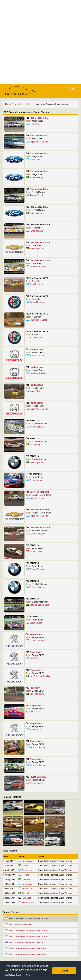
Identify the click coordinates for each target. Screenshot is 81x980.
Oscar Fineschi (36, 783)
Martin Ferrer (35, 712)
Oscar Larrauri (36, 480)
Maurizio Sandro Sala (39, 605)
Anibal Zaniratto (37, 356)
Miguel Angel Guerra (39, 142)
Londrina (26, 879)
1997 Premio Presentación (19, 925)
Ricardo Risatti (36, 195)
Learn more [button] (23, 975)
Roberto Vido (35, 730)
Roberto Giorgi (36, 177)
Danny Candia (36, 552)
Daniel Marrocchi (37, 534)
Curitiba (25, 866)
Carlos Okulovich (37, 641)
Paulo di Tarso (36, 338)
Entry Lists (19, 104)
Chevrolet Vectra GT (39, 492)
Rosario (25, 875)
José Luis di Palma (38, 267)
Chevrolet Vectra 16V (40, 242)
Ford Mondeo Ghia (39, 118)
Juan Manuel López (38, 320)
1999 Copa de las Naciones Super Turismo (27, 936)
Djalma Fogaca (36, 445)
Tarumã (25, 893)
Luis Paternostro (37, 694)
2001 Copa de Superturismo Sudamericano (27, 954)
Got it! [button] (64, 971)
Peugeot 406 (36, 634)
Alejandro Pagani (37, 498)
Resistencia (27, 870)
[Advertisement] (40, 42)
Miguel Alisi (34, 391)
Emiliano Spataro (37, 587)
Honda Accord (37, 349)
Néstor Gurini (35, 160)
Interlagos (26, 898)
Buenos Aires (28, 861)
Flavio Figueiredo (37, 249)
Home (8, 104)
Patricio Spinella (37, 427)
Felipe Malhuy (36, 213)
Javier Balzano (36, 231)
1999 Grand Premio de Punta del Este (24, 942)
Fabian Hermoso (37, 302)
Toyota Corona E (38, 777)
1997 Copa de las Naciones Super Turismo (27, 919)
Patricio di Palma (37, 747)
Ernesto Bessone (37, 569)
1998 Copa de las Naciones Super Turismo (27, 931)
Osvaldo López (36, 284)
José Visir (34, 658)
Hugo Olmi (34, 124)
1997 (29, 104)
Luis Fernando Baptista (40, 676)
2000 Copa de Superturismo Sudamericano (27, 948)
